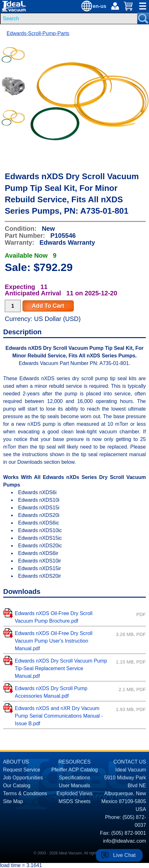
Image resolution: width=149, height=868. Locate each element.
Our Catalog (17, 786)
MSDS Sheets (74, 801)
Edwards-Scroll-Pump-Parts (38, 33)
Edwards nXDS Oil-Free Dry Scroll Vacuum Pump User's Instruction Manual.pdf (54, 641)
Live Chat (124, 855)
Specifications (74, 778)
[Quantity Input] (13, 306)
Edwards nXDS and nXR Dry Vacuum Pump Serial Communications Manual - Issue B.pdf (59, 716)
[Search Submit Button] (143, 19)
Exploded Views (75, 793)
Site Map (13, 801)
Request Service (21, 770)
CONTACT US (130, 762)
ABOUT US (16, 762)
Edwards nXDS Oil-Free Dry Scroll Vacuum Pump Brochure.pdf (54, 617)
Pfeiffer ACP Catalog (74, 770)
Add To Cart (48, 306)
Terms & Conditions (25, 793)
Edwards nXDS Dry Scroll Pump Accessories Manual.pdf (51, 692)
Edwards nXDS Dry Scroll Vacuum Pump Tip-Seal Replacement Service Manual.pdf (61, 668)
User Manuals (74, 786)
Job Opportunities (23, 778)
